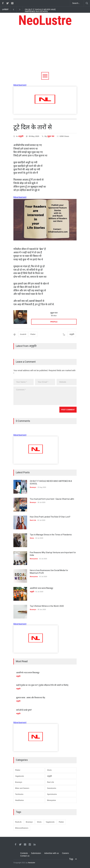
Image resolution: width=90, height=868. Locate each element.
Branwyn (19, 782)
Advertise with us (52, 853)
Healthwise (19, 800)
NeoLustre (45, 20)
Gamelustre (52, 788)
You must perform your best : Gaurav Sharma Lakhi (52, 499)
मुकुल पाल (51, 136)
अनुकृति (21, 136)
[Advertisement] (45, 51)
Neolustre (32, 863)
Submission (36, 853)
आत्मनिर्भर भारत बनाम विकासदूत (41, 588)
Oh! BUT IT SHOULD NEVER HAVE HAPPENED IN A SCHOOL (40, 10)
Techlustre (19, 794)
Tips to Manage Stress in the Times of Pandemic (51, 535)
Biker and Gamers (22, 788)
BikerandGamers (22, 828)
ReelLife (18, 822)
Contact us (25, 856)
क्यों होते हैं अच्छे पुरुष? (24, 710)
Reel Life (50, 782)
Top (71, 859)
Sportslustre (52, 794)
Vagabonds (20, 776)
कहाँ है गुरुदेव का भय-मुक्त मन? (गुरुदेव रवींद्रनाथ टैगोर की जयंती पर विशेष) (42, 685)
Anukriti (23, 334)
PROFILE (54, 322)
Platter (33, 334)
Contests (24, 853)
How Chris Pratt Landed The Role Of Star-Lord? (50, 517)
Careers (65, 853)
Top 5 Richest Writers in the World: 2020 (47, 606)
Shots (49, 770)
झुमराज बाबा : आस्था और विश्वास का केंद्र (31, 698)
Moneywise (51, 800)
